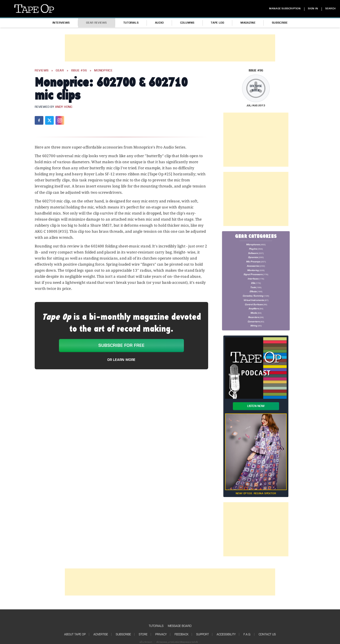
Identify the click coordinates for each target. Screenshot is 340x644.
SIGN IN (313, 9)
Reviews (42, 71)
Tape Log (217, 23)
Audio (159, 23)
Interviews (61, 23)
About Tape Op (75, 634)
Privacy (161, 634)
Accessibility (226, 634)
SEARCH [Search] (330, 9)
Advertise (101, 634)
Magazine (248, 23)
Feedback (181, 634)
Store (143, 634)
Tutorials (131, 23)
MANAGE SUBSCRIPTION (285, 9)
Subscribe (280, 23)
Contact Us (267, 634)
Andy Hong (64, 107)
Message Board (180, 626)
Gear (60, 71)
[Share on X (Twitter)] (49, 120)
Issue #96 (79, 71)
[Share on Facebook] (39, 120)
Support (203, 634)
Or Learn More (121, 360)
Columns (187, 23)
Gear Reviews (96, 23)
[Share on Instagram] (60, 120)
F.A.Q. (247, 634)
